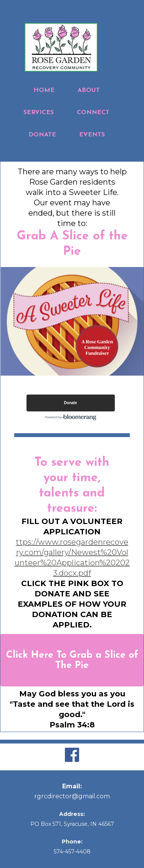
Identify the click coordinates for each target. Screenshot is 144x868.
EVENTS (92, 135)
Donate (71, 403)
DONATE (42, 135)
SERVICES (39, 113)
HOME (44, 90)
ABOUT (89, 90)
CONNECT (93, 113)
